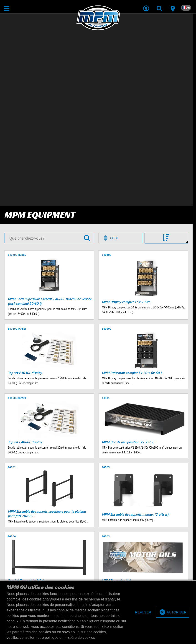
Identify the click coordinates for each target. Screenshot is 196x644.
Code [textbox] (114, 51)
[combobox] (120, 51)
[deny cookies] (143, 612)
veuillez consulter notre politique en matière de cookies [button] (51, 638)
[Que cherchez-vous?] (49, 51)
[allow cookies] (173, 612)
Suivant (63, 488)
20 (117, 488)
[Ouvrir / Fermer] (6, 8)
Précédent (13, 488)
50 (127, 488)
